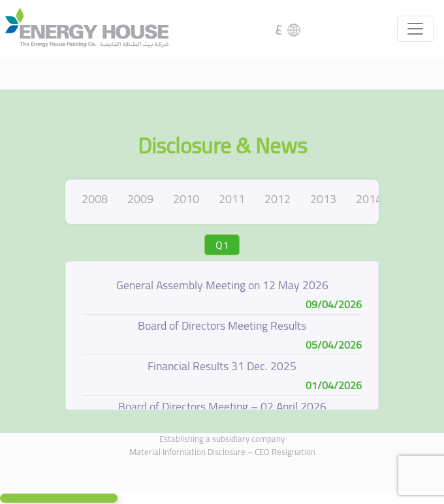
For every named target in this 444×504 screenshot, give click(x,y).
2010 (186, 199)
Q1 (222, 245)
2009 (140, 199)
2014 (369, 199)
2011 (232, 199)
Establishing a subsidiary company (222, 439)
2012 (277, 199)
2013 (323, 199)
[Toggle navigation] (415, 29)
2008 (95, 199)
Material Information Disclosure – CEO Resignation (222, 452)
